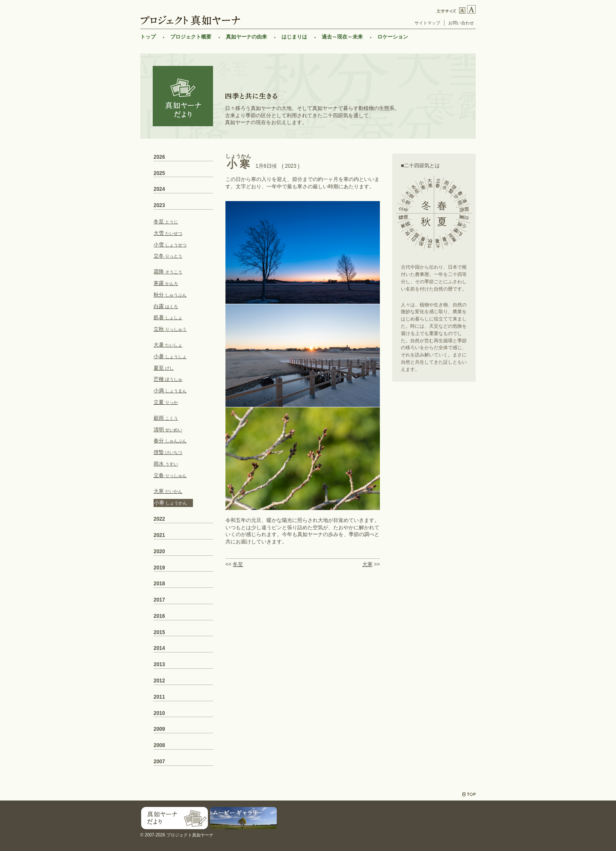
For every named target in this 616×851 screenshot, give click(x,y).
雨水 (166, 464)
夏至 (164, 368)
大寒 (367, 564)
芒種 (168, 379)
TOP (469, 794)
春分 (170, 441)
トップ (148, 37)
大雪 (168, 233)
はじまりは (294, 37)
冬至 (238, 564)
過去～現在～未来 (342, 37)
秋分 (170, 295)
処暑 (168, 317)
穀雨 (166, 418)
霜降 (168, 272)
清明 (168, 430)
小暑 (170, 356)
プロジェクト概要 (191, 37)
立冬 (168, 256)
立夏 (166, 402)
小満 (170, 391)
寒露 (166, 283)
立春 (170, 475)
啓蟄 (168, 452)
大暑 (168, 345)
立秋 (170, 329)
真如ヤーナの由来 (246, 37)
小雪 (170, 245)
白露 (166, 306)
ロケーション (393, 37)
